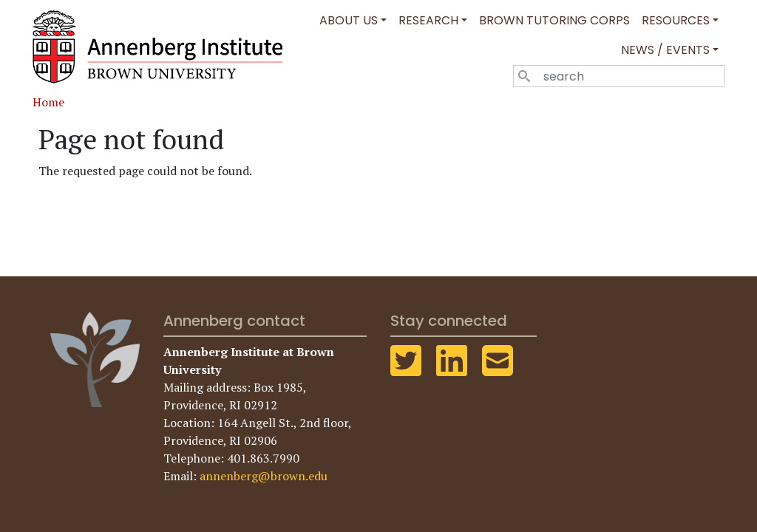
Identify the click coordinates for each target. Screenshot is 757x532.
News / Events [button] (665, 50)
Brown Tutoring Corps (554, 20)
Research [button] (428, 20)
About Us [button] (349, 20)
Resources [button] (676, 20)
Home (48, 102)
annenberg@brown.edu (264, 476)
